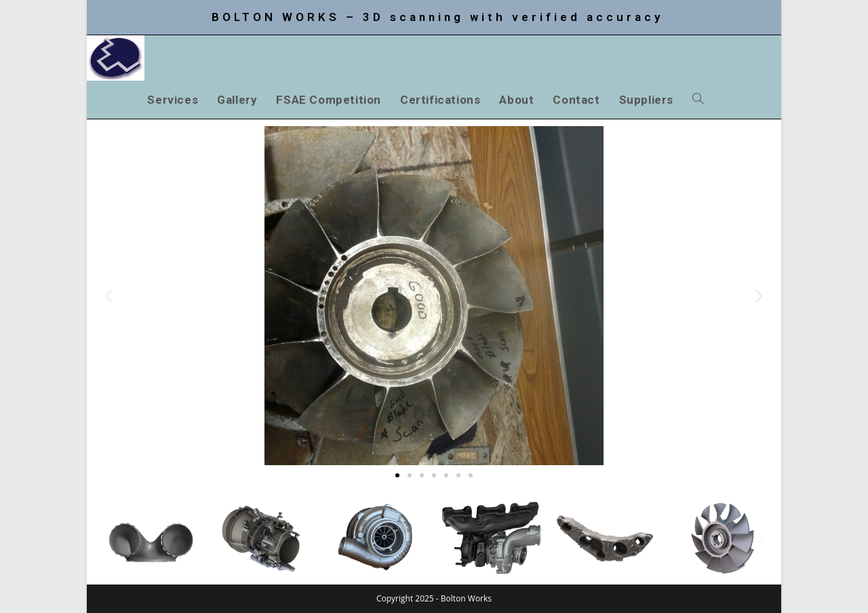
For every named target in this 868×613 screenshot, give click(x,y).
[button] (109, 296)
